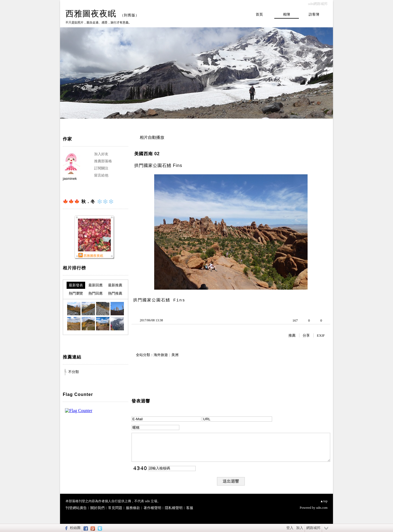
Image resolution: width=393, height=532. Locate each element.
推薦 (292, 335)
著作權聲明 (152, 508)
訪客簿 (314, 14)
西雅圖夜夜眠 (91, 14)
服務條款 (133, 508)
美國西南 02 (147, 154)
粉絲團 (75, 528)
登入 (290, 528)
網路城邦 (313, 528)
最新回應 (96, 285)
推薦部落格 (103, 161)
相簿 (287, 14)
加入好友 (101, 154)
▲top (324, 501)
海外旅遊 (161, 355)
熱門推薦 (115, 293)
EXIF (321, 335)
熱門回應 (96, 293)
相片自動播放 (152, 137)
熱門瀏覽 (76, 293)
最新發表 (76, 285)
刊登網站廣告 (76, 508)
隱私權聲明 (174, 508)
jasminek (70, 179)
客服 (190, 508)
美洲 (175, 355)
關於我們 (97, 508)
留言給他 (101, 175)
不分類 (74, 372)
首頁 (259, 14)
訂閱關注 (101, 168)
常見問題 (115, 508)
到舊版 (130, 15)
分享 (306, 335)
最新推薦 (115, 285)
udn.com (322, 508)
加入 (300, 528)
